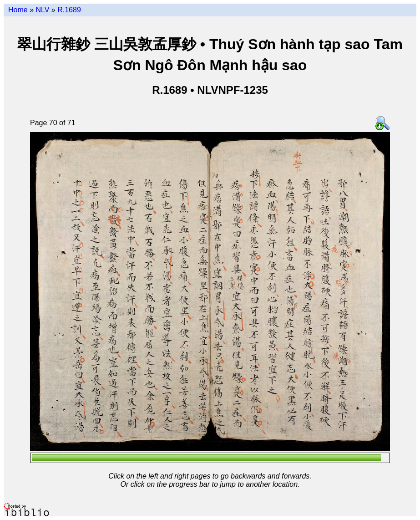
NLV (42, 10)
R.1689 (69, 10)
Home (18, 10)
